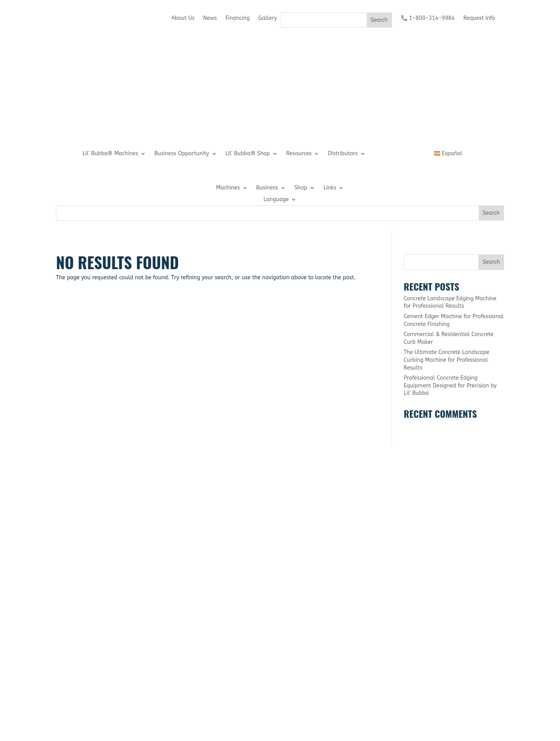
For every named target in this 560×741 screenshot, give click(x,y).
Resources (299, 154)
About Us (183, 18)
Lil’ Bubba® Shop (248, 154)
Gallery (268, 18)
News (210, 18)
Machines (228, 188)
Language (276, 200)
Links (330, 188)
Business (267, 188)
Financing (238, 18)
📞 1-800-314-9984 (428, 18)
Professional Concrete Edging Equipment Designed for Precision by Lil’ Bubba (450, 385)
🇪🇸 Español (448, 154)
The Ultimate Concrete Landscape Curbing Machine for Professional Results (447, 360)
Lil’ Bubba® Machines (110, 154)
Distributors (343, 154)
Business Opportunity (182, 154)
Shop (301, 188)
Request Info (479, 18)
